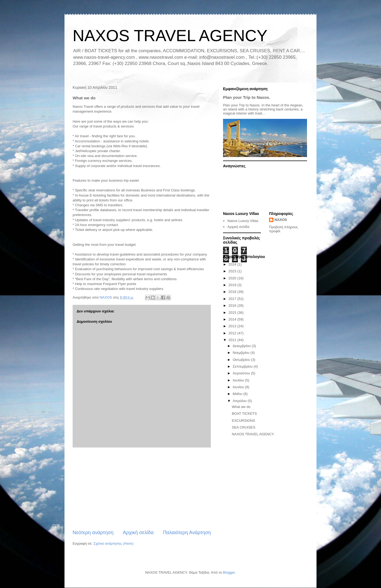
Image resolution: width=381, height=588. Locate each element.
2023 (233, 271)
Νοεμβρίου (242, 353)
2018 (233, 292)
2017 (233, 299)
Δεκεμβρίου (242, 346)
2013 (233, 326)
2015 (233, 313)
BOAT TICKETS (244, 414)
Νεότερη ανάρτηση (93, 533)
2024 (233, 264)
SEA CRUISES (243, 427)
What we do (241, 407)
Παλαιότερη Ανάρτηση (187, 533)
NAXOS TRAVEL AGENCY (170, 36)
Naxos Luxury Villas (243, 221)
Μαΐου (238, 394)
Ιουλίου (239, 380)
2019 (233, 285)
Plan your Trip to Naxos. (247, 97)
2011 (233, 340)
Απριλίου (240, 401)
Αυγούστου (242, 373)
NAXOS (281, 220)
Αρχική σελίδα (138, 533)
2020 (233, 278)
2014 (233, 319)
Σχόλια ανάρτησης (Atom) (113, 543)
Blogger (229, 572)
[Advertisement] (142, 488)
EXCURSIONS (243, 421)
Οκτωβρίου (242, 360)
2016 (233, 306)
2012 (233, 333)
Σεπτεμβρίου (243, 366)
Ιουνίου (239, 387)
